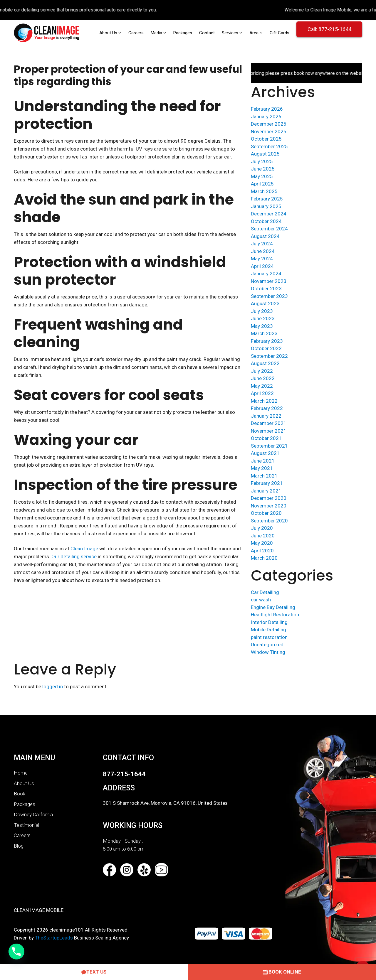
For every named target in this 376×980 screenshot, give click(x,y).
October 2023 (266, 289)
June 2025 (263, 169)
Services (231, 33)
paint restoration (269, 637)
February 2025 (267, 199)
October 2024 (266, 221)
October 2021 (266, 438)
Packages (183, 33)
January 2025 (266, 206)
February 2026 (267, 109)
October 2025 (266, 139)
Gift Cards (280, 33)
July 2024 (262, 244)
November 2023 (269, 281)
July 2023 (262, 311)
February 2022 (267, 408)
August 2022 (265, 363)
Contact (207, 33)
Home (21, 773)
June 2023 (263, 318)
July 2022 (262, 371)
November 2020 (269, 506)
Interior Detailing (269, 622)
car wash (261, 600)
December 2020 (269, 498)
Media (157, 33)
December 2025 (269, 124)
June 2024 (263, 251)
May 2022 (262, 386)
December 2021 (269, 423)
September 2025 (269, 146)
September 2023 (269, 296)
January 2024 (266, 274)
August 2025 (265, 154)
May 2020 (262, 543)
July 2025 (262, 161)
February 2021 (267, 483)
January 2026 (266, 117)
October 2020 (266, 513)
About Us (109, 33)
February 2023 (267, 341)
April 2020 (262, 551)
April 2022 (262, 393)
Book (20, 794)
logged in (53, 686)
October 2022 (266, 348)
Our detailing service (74, 556)
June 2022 (263, 378)
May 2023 (262, 326)
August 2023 (265, 303)
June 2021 (263, 461)
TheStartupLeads (54, 938)
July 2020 (262, 528)
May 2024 (262, 259)
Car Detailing (265, 592)
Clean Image (84, 549)
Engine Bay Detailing (273, 607)
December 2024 (269, 214)
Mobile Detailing (268, 630)
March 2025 (264, 191)
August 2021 (265, 453)
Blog (19, 846)
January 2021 (266, 491)
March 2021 (264, 476)
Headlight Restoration (275, 615)
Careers (136, 33)
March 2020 (264, 558)
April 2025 (262, 184)
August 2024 (265, 236)
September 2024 (269, 229)
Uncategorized (267, 645)
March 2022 (264, 401)
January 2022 (266, 416)
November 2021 (269, 431)
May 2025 (262, 176)
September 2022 (269, 356)
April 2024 (262, 266)
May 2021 (262, 468)
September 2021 (269, 446)
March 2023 (264, 333)
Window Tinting (268, 652)
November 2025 (269, 131)
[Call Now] (16, 952)
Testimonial (26, 825)
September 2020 (269, 521)
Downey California (33, 814)
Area (255, 33)
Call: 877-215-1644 (329, 29)
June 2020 (263, 536)
